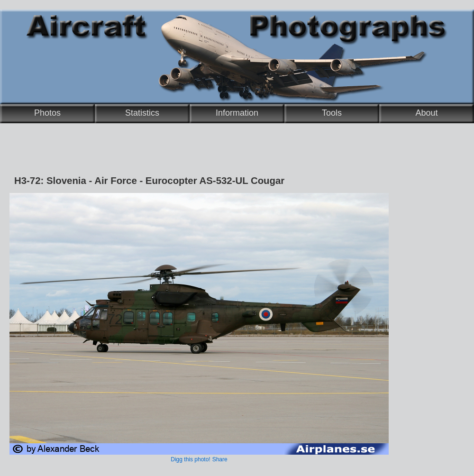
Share (220, 459)
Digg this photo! (190, 459)
